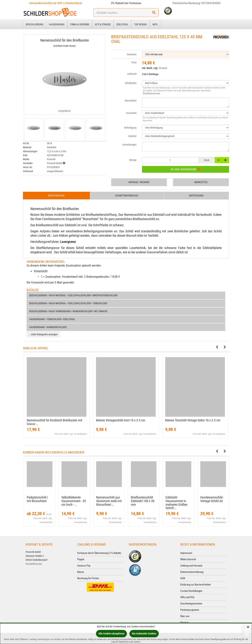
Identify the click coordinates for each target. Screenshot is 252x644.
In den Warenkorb (186, 169)
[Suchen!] (154, 13)
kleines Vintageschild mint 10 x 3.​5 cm (121, 420)
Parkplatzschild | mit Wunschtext (37, 499)
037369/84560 (211, 3)
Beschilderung (35, 24)
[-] (218, 160)
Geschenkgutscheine (191, 604)
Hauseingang (57, 24)
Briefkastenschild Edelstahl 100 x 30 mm (143, 501)
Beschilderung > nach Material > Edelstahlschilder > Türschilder (68, 303)
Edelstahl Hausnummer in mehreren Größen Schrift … (177, 503)
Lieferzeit (132, 74)
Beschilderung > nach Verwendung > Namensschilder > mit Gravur (68, 311)
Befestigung (196, 196)
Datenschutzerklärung (192, 572)
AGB (183, 578)
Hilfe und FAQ (187, 597)
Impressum (186, 553)
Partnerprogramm (190, 610)
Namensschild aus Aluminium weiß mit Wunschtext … (109, 501)
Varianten (132, 54)
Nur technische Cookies (144, 634)
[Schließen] (248, 627)
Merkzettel (201, 182)
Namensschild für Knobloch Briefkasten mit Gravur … (55, 422)
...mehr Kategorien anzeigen (43, 334)
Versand (163, 68)
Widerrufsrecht (188, 559)
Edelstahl (122, 24)
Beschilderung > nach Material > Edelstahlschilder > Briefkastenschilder (73, 295)
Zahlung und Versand (191, 566)
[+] (225, 160)
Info (155, 24)
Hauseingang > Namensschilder (48, 327)
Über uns (185, 616)
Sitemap (184, 623)
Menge (133, 160)
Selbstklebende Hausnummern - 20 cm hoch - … (74, 501)
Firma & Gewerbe (80, 24)
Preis (134, 62)
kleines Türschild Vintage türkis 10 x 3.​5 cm (193, 420)
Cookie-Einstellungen (191, 591)
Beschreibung (56, 196)
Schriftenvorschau (127, 196)
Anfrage (139, 182)
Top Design (140, 24)
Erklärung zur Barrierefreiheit (195, 585)
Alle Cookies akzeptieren (111, 634)
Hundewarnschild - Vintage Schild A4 (212, 499)
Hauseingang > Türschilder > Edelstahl (52, 319)
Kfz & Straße (103, 24)
